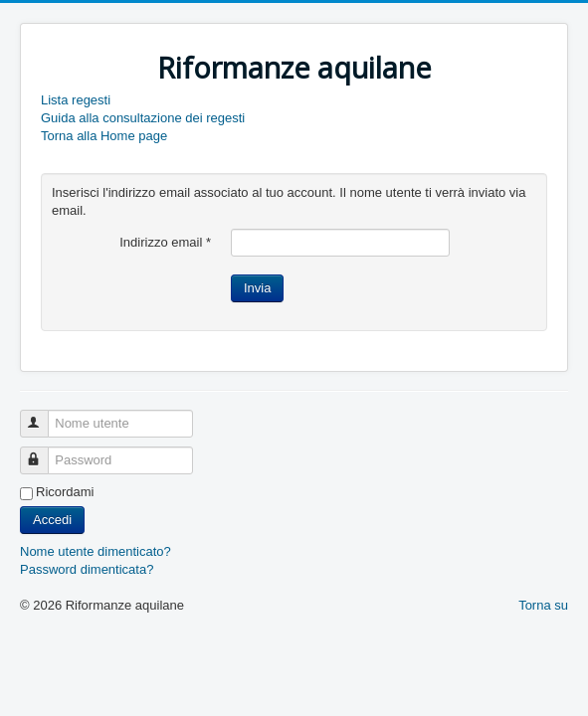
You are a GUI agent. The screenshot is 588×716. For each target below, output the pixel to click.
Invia (257, 288)
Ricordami (65, 492)
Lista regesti (76, 100)
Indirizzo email (165, 242)
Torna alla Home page (104, 136)
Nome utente (43, 415)
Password (43, 452)
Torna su (543, 605)
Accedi (52, 520)
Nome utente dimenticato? (96, 551)
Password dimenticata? (87, 569)
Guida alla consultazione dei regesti (143, 118)
